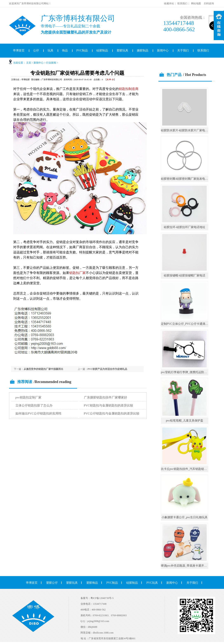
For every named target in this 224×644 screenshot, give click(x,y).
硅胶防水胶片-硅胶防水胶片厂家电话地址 (187, 130)
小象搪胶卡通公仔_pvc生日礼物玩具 (185, 517)
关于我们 (183, 51)
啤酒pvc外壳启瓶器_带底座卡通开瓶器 (185, 566)
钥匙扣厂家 (77, 273)
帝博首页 (19, 51)
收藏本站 (169, 3)
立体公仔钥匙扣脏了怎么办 (34, 405)
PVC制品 (82, 51)
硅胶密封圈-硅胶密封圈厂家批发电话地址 (187, 179)
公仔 (36, 51)
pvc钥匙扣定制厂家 (29, 397)
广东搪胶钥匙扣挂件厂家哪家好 (106, 397)
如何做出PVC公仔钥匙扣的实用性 (39, 413)
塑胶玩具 (122, 51)
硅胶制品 (102, 51)
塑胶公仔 (52, 583)
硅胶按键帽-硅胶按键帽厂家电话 (185, 275)
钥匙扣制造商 (129, 89)
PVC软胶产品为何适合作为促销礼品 (107, 369)
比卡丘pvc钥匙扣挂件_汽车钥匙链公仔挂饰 (188, 469)
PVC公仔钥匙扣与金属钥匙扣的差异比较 (112, 413)
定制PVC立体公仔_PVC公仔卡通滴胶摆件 (187, 324)
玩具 (50, 51)
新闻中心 (163, 51)
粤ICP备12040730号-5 (102, 598)
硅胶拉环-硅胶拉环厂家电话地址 (185, 227)
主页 (29, 63)
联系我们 (182, 3)
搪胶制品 (143, 51)
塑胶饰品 (92, 583)
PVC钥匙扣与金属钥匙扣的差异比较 (108, 405)
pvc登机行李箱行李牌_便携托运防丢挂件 (187, 372)
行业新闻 (51, 63)
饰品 (65, 51)
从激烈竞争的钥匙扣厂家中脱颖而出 (43, 369)
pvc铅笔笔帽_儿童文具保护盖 (185, 421)
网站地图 (196, 3)
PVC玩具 (152, 583)
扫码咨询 (209, 3)
